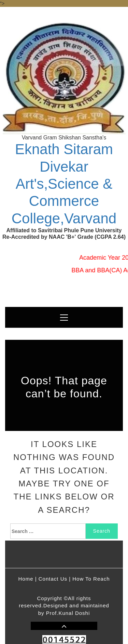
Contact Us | (55, 579)
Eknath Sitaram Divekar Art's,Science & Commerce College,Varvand (64, 184)
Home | (28, 579)
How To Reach (91, 579)
